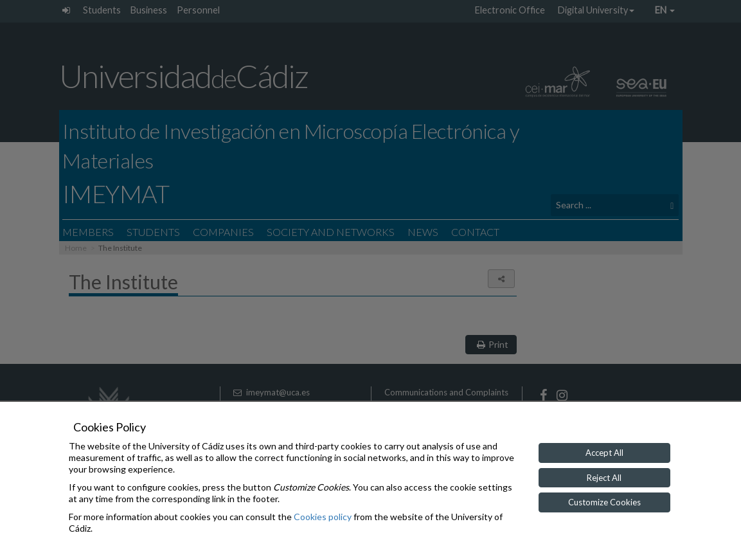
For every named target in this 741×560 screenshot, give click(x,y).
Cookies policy (323, 517)
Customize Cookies (604, 502)
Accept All (604, 453)
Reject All (604, 478)
